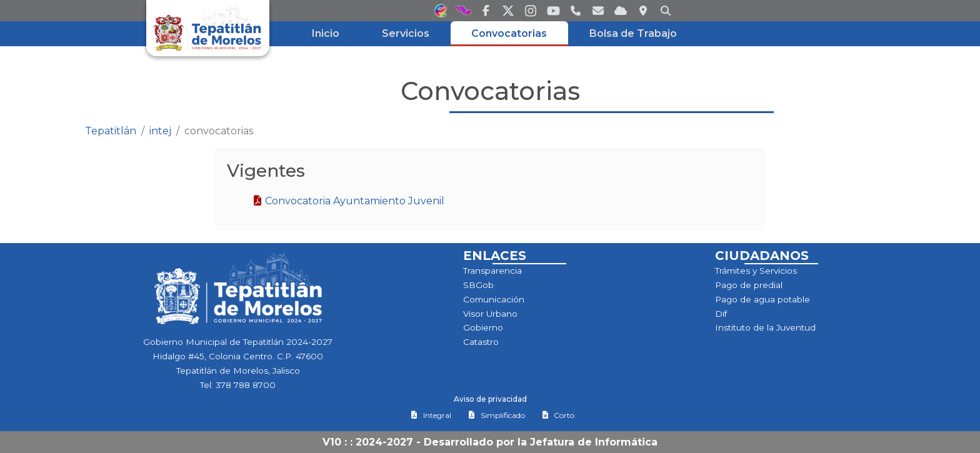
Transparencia (492, 271)
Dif (721, 314)
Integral (431, 415)
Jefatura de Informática (594, 442)
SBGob (478, 285)
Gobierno (483, 327)
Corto (558, 415)
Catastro (481, 342)
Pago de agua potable (762, 299)
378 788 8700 (246, 385)
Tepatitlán (111, 131)
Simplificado (497, 415)
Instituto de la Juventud (765, 327)
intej (160, 131)
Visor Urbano (490, 314)
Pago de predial (749, 285)
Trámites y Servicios (756, 271)
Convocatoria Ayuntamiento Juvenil (348, 201)
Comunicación (494, 299)
